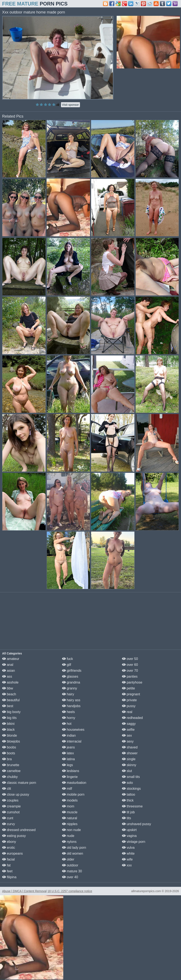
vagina (129, 836)
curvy (9, 824)
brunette (11, 765)
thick (128, 800)
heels (68, 712)
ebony (9, 842)
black (8, 730)
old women (73, 853)
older (68, 859)
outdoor (70, 865)
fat (6, 865)
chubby (10, 777)
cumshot (11, 812)
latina (68, 759)
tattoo (128, 794)
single (129, 759)
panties (130, 676)
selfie (128, 730)
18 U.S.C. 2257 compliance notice (70, 891)
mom (68, 806)
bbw (8, 688)
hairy (68, 694)
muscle (70, 812)
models (70, 800)
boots (9, 753)
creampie (11, 806)
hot (67, 724)
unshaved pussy (136, 824)
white (128, 853)
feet (7, 871)
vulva (128, 848)
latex (68, 753)
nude (68, 836)
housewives (73, 730)
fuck (68, 659)
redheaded (132, 718)
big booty (11, 712)
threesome (132, 806)
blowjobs (11, 741)
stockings (131, 789)
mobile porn (73, 794)
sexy (128, 741)
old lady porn (74, 848)
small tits (131, 777)
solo (127, 783)
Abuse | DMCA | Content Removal (24, 891)
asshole (10, 682)
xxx (127, 865)
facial (8, 859)
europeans (12, 853)
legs (68, 765)
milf (67, 789)
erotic (9, 848)
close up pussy (16, 794)
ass (7, 676)
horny (69, 718)
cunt (8, 818)
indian (69, 735)
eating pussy (14, 836)
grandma (71, 682)
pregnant (131, 694)
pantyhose (132, 682)
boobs (9, 747)
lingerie (70, 777)
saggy (129, 724)
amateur (11, 659)
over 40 (70, 877)
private (129, 700)
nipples (70, 824)
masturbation (74, 783)
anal (8, 665)
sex (127, 735)
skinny (129, 765)
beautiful (11, 700)
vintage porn (134, 842)
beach (9, 694)
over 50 (130, 659)
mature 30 (72, 871)
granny (70, 688)
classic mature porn (19, 783)
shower (130, 753)
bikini (8, 724)
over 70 (130, 671)
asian (9, 671)
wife (127, 859)
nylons (69, 842)
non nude (71, 830)
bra (7, 759)
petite (128, 688)
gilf (67, 665)
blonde (10, 735)
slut (127, 771)
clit (7, 789)
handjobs (71, 706)
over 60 (130, 665)
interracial (72, 741)
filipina (9, 877)
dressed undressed (19, 830)
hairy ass (71, 700)
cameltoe (11, 771)
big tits (9, 718)
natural (70, 818)
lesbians (71, 771)
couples (10, 800)
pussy (129, 706)
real (127, 712)
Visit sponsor (70, 105)
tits (126, 818)
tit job (128, 812)
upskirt (129, 830)
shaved (130, 747)
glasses (70, 676)
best (8, 706)
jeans (68, 747)
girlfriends (72, 671)
